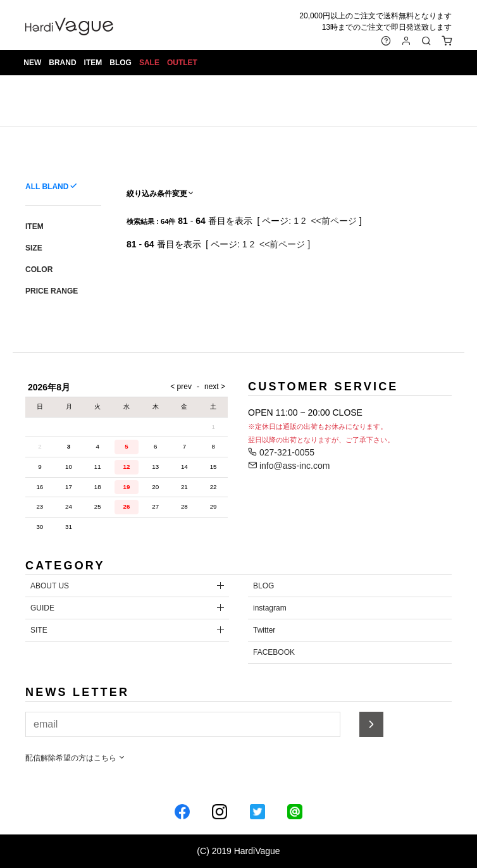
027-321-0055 (281, 452)
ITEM (93, 63)
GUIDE (42, 608)
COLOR (39, 270)
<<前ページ (333, 221)
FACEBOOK (274, 652)
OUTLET (183, 63)
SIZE (34, 248)
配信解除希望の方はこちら (76, 758)
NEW (33, 63)
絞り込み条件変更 (161, 194)
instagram (270, 608)
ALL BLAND (47, 187)
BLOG (121, 63)
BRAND (63, 63)
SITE (39, 630)
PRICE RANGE (52, 291)
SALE (150, 63)
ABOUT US (50, 586)
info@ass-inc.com (289, 466)
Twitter (264, 630)
